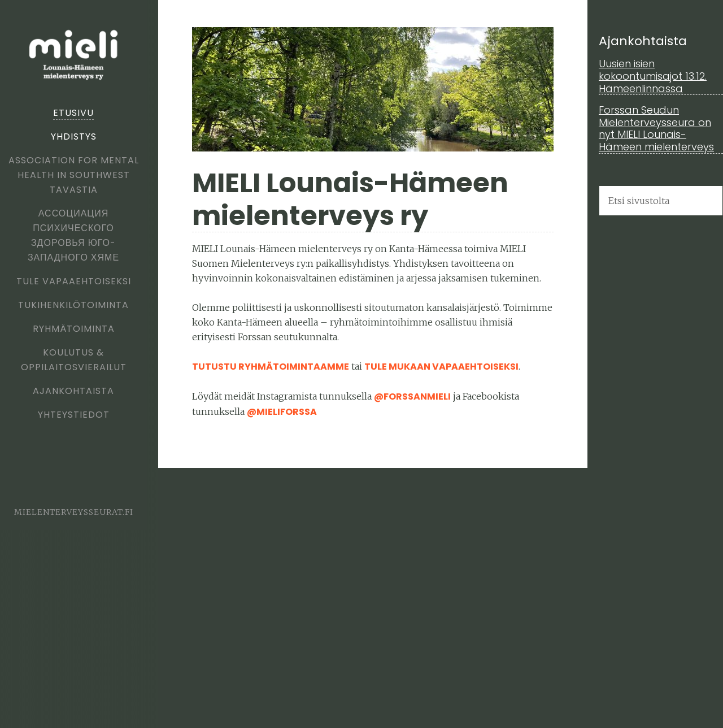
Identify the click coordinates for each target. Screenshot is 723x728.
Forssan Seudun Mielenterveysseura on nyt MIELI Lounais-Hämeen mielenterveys (656, 128)
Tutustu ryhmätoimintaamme (271, 367)
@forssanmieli (412, 396)
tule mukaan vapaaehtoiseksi (441, 367)
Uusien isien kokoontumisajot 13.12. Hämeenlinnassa (653, 76)
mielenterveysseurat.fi (74, 512)
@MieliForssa (282, 412)
